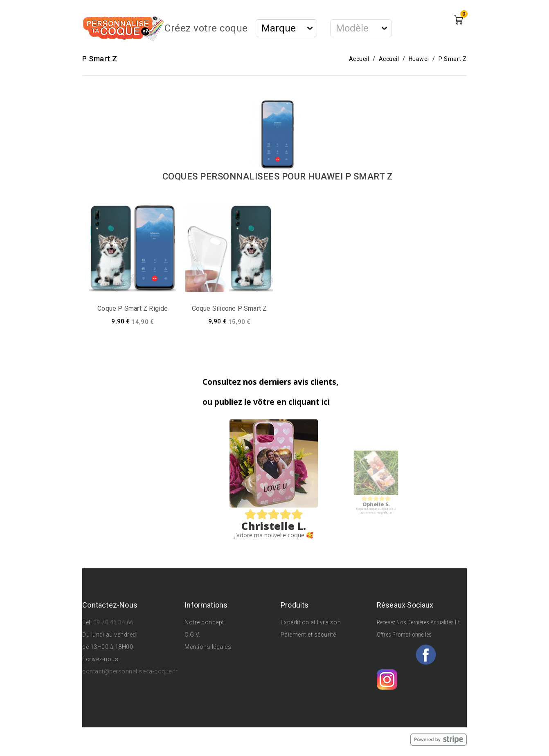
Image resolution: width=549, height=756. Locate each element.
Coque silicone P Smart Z (229, 308)
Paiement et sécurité (308, 635)
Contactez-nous (110, 605)
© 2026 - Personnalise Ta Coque (128, 739)
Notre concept (204, 622)
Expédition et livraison (311, 622)
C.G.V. (192, 635)
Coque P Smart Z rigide (133, 308)
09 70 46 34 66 (114, 622)
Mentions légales (208, 647)
